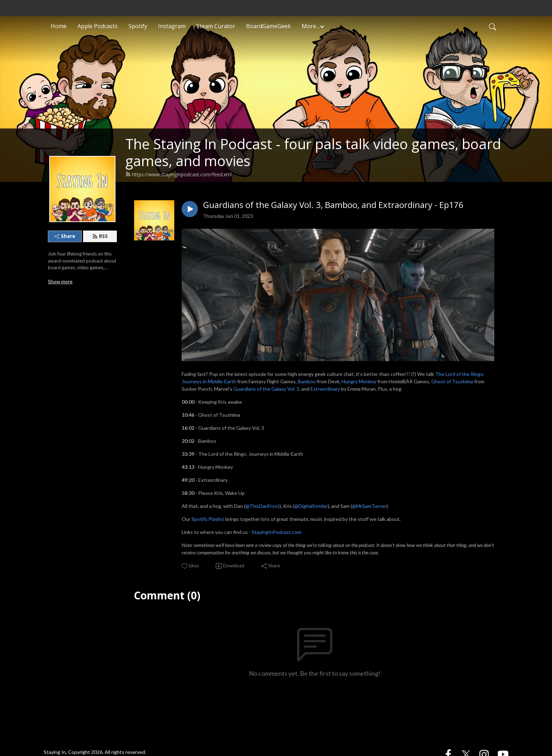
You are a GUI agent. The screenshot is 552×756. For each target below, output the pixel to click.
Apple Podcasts (98, 26)
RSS (100, 236)
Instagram (172, 26)
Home (59, 26)
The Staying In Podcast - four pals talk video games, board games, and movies (313, 152)
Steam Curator (216, 26)
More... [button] (310, 26)
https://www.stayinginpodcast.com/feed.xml (178, 174)
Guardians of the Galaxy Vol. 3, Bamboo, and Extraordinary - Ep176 (333, 205)
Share (65, 236)
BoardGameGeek (268, 26)
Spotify (138, 26)
